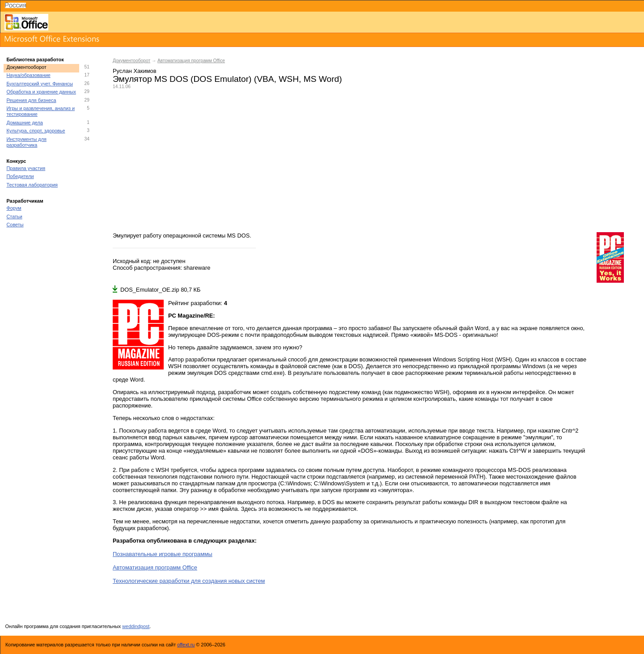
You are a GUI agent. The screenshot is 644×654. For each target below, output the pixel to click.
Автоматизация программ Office (191, 61)
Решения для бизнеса (32, 100)
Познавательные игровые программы (163, 554)
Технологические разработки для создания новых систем (189, 581)
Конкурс (17, 161)
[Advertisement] (374, 161)
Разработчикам (25, 201)
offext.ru (186, 645)
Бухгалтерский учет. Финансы (40, 84)
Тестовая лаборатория (32, 185)
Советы (15, 225)
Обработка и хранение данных (41, 92)
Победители (20, 176)
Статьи (15, 217)
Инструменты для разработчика (27, 142)
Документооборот (27, 67)
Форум (14, 208)
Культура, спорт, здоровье (36, 131)
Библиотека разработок (35, 59)
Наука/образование (29, 75)
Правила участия (26, 168)
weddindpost (136, 626)
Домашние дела (25, 123)
